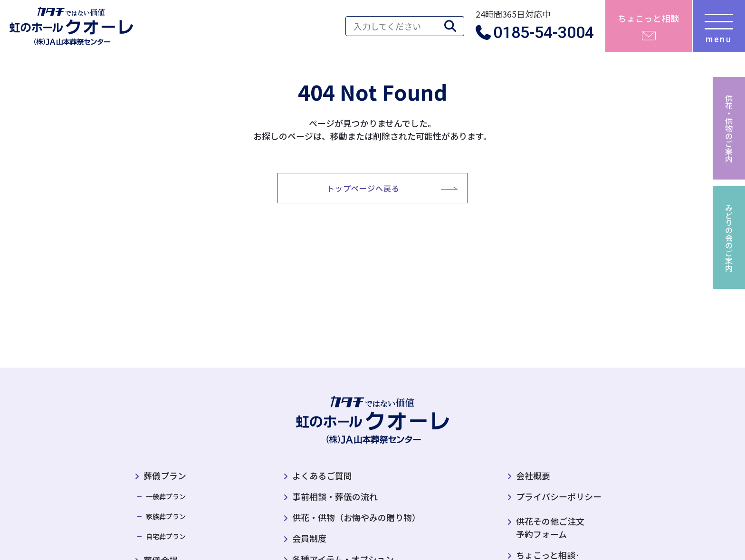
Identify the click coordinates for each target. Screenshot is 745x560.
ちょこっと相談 (649, 18)
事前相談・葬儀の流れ (335, 496)
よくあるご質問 (322, 475)
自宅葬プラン (166, 536)
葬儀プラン (165, 475)
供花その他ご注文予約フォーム (546, 527)
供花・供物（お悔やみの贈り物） (356, 517)
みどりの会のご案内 (729, 237)
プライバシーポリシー (559, 496)
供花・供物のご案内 (729, 128)
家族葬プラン (166, 516)
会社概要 (533, 475)
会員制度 (309, 538)
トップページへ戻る (363, 188)
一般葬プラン (166, 496)
